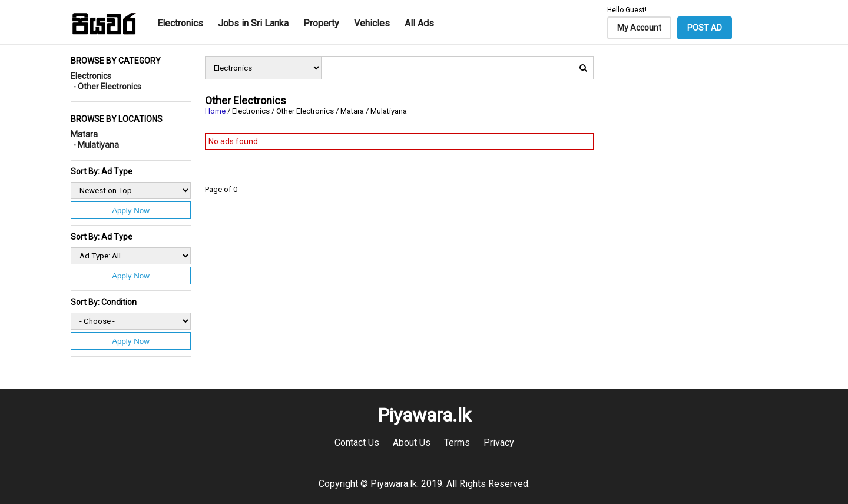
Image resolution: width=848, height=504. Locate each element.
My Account (639, 28)
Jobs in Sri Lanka (253, 23)
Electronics (180, 23)
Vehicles (372, 23)
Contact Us (357, 442)
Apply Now (131, 210)
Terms (457, 442)
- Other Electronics (107, 87)
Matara (84, 134)
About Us (412, 442)
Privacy (499, 442)
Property (321, 23)
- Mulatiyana (96, 145)
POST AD (705, 28)
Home (215, 111)
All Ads (419, 23)
